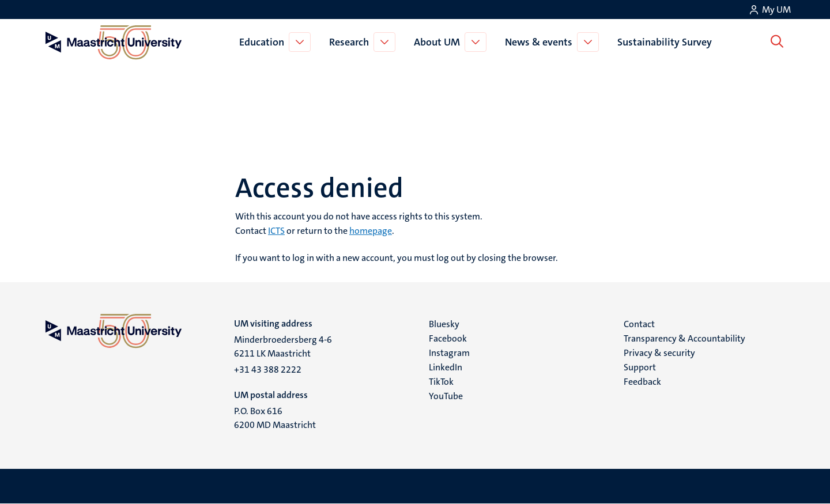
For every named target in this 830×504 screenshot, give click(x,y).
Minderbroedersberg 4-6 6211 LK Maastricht (283, 346)
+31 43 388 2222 (268, 370)
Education (264, 42)
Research (351, 42)
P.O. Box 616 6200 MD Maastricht (275, 418)
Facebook (448, 338)
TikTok (441, 382)
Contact (639, 324)
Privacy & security (659, 353)
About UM (439, 42)
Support (640, 367)
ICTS (276, 231)
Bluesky (444, 324)
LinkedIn (446, 367)
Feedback (642, 382)
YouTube (446, 396)
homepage (371, 231)
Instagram (449, 353)
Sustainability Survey (667, 42)
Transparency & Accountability (684, 338)
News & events (541, 42)
